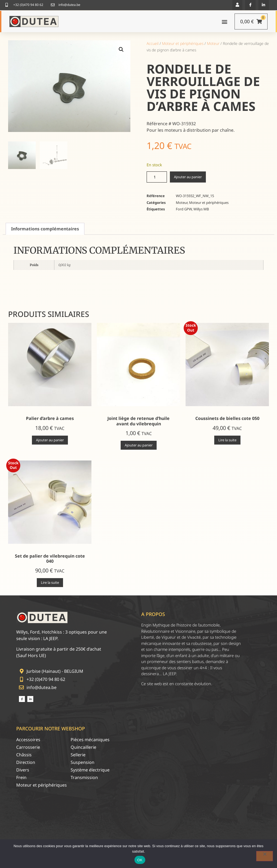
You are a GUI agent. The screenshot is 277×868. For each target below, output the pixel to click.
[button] (121, 49)
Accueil (153, 43)
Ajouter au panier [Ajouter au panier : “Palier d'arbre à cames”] (50, 440)
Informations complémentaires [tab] (45, 229)
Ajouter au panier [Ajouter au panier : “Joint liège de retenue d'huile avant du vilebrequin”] (139, 445)
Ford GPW (184, 209)
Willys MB (201, 209)
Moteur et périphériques (183, 43)
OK (140, 860)
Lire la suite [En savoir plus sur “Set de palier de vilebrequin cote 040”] (50, 582)
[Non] (265, 856)
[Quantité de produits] (157, 177)
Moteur (213, 43)
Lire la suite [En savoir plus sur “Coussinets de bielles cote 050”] (227, 440)
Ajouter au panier (188, 177)
